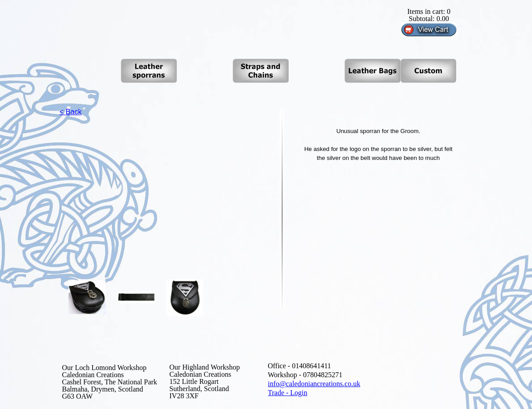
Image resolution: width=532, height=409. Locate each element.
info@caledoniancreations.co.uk (314, 384)
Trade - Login (288, 393)
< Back (70, 112)
